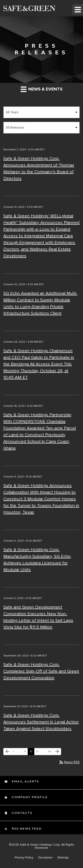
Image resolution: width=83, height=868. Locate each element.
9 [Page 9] (26, 752)
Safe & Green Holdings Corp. (40, 845)
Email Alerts (25, 782)
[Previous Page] (7, 752)
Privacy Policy (24, 858)
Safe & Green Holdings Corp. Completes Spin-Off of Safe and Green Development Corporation (41, 671)
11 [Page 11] (38, 752)
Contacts (21, 813)
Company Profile (29, 797)
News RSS (69, 762)
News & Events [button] (41, 89)
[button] (77, 10)
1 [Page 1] (15, 752)
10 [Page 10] (32, 752)
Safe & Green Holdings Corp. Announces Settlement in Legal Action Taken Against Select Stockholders (41, 722)
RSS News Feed (26, 829)
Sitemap (63, 858)
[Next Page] (57, 752)
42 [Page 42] (51, 752)
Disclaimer (45, 858)
